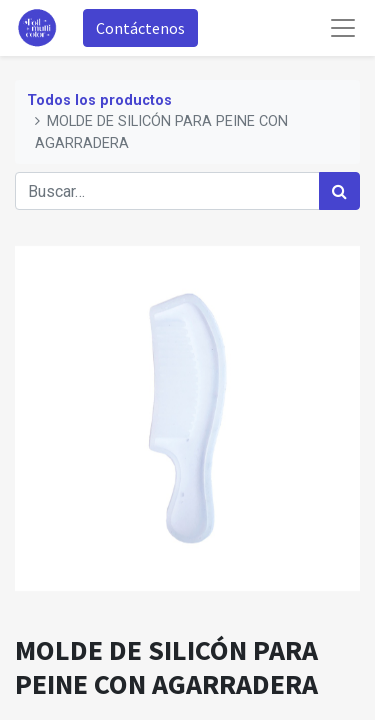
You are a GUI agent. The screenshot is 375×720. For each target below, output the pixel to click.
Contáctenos (140, 28)
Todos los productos (99, 100)
